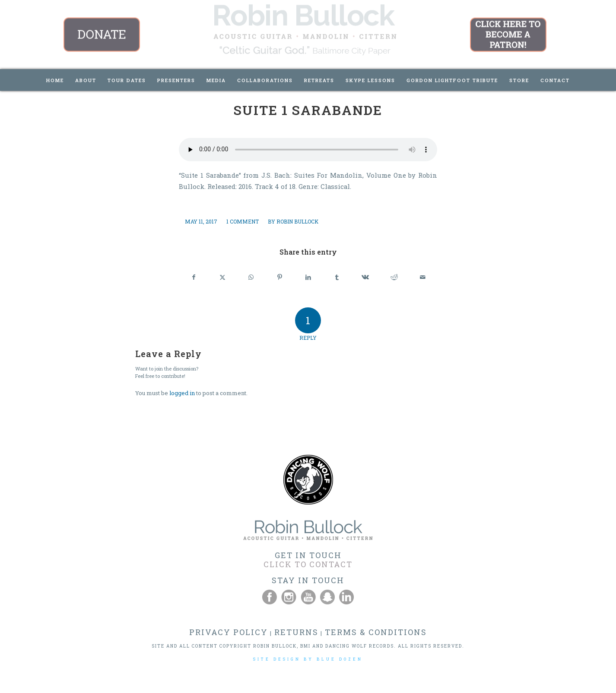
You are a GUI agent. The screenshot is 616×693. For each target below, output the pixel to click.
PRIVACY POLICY (229, 632)
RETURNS (296, 632)
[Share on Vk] (365, 277)
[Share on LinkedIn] (308, 277)
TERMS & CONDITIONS (376, 632)
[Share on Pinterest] (280, 277)
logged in (182, 393)
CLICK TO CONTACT (308, 564)
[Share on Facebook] (194, 277)
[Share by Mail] (423, 277)
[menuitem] (55, 80)
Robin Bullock (297, 221)
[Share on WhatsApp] (251, 277)
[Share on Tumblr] (337, 277)
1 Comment (243, 221)
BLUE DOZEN (340, 659)
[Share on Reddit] (394, 277)
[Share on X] (222, 277)
